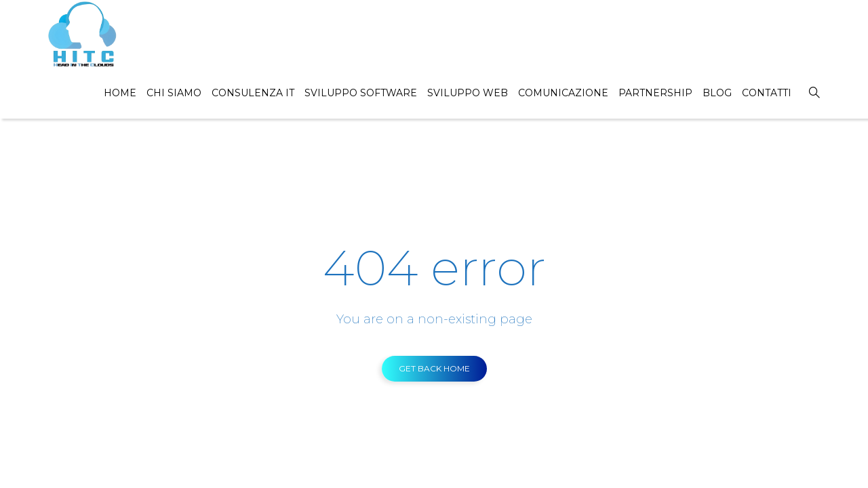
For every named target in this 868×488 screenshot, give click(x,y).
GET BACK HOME (434, 368)
